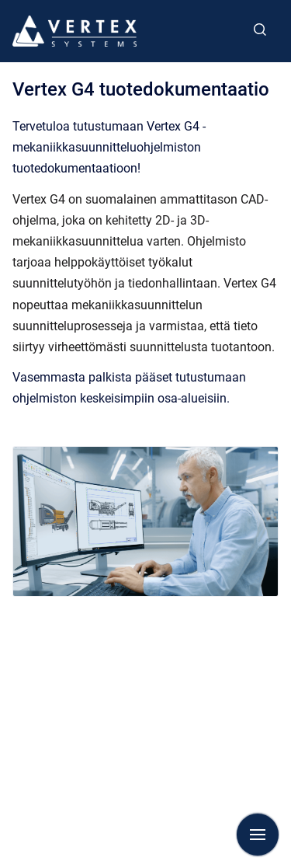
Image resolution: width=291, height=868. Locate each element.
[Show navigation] (258, 835)
